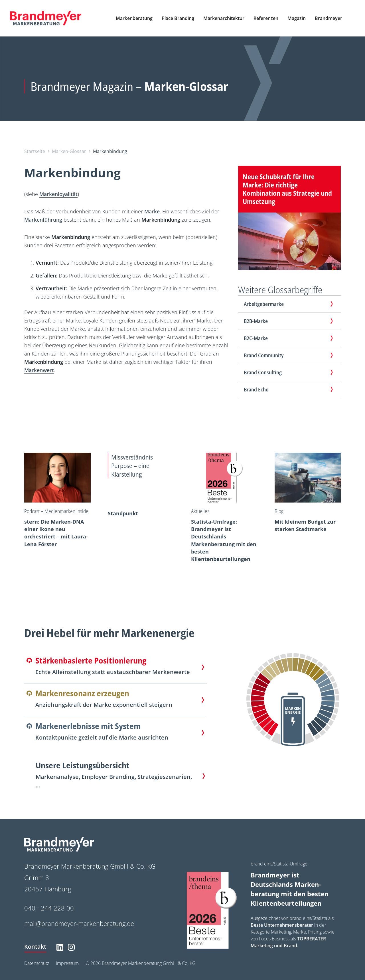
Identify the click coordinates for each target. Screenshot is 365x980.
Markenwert (39, 370)
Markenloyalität (58, 194)
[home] (46, 18)
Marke (152, 211)
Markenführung (43, 220)
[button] (134, 18)
